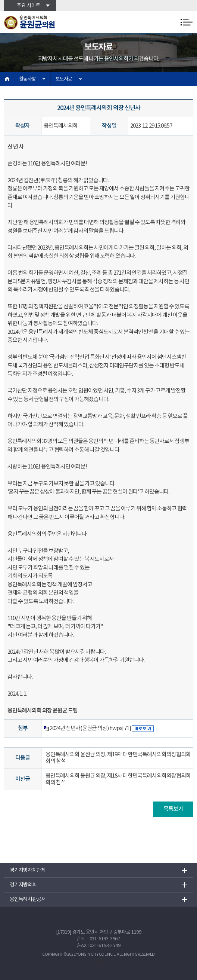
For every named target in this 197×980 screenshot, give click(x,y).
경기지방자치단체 (28, 870)
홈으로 (7, 79)
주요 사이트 (29, 6)
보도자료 (64, 79)
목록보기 (173, 809)
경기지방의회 (23, 885)
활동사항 (27, 79)
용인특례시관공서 (28, 900)
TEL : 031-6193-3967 (99, 939)
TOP (99, 961)
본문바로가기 (0, 0)
